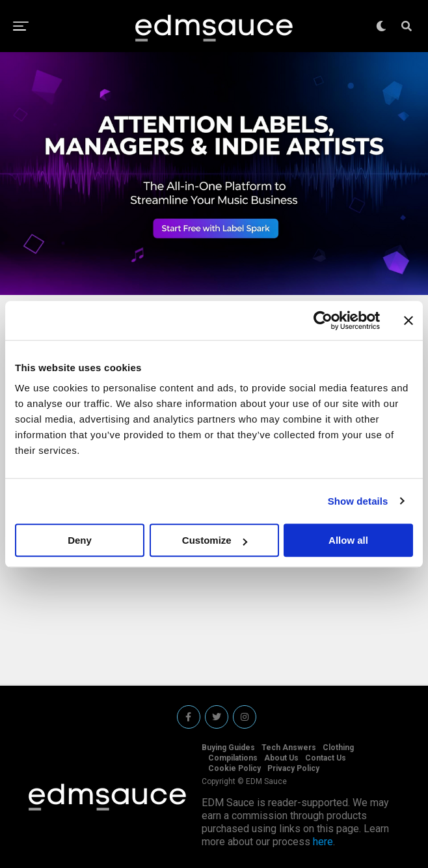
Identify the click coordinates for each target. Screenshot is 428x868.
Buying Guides (228, 748)
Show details (358, 501)
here (323, 842)
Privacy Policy (293, 768)
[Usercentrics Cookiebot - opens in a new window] (323, 320)
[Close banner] (408, 320)
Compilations (233, 758)
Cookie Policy (234, 768)
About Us (281, 758)
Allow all (348, 540)
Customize (215, 540)
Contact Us (326, 758)
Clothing (338, 748)
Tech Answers (289, 748)
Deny (80, 540)
